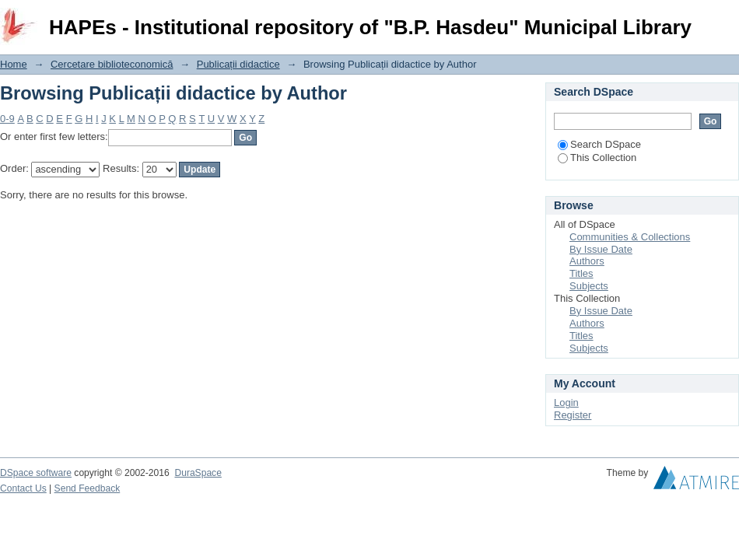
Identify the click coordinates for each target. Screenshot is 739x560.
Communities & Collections (630, 237)
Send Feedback (88, 488)
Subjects (589, 286)
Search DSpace (599, 144)
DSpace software (36, 473)
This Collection (597, 157)
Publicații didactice (238, 64)
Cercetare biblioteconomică (112, 64)
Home (14, 64)
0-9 (7, 119)
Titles (581, 273)
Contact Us (23, 488)
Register (573, 415)
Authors (587, 261)
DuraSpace (198, 473)
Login (727, 19)
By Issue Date (601, 249)
